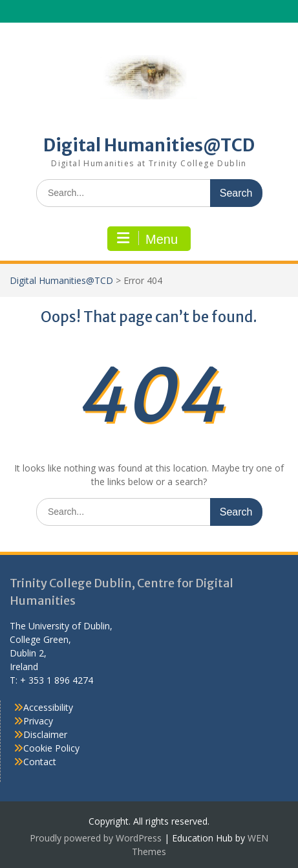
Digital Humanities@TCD (149, 145)
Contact (40, 762)
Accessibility (48, 707)
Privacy (38, 721)
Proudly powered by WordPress (96, 838)
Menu (147, 239)
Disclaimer (45, 734)
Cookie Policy (51, 748)
